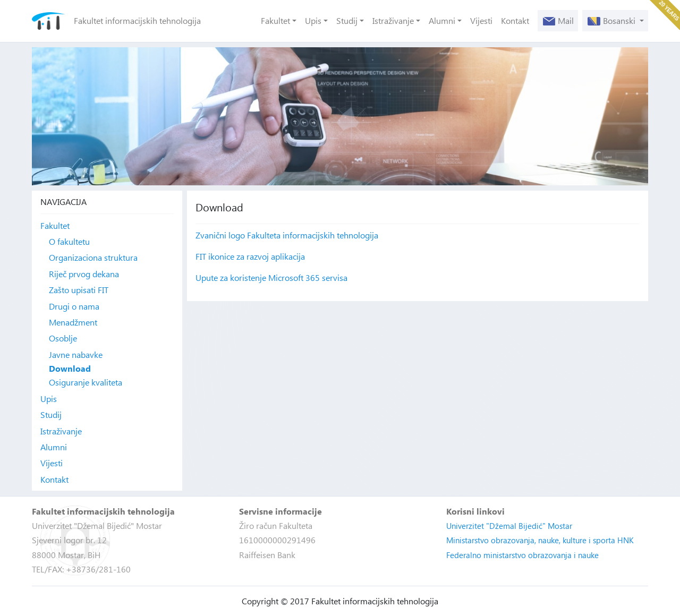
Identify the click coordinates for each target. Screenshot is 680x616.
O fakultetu (69, 241)
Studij (347, 20)
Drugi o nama (74, 306)
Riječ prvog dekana (84, 274)
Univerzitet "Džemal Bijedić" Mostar (509, 526)
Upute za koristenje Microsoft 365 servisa (271, 277)
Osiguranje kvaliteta (86, 382)
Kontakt (515, 20)
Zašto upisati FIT (79, 290)
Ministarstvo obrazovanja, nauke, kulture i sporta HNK (540, 540)
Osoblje (63, 338)
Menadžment (73, 322)
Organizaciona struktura (93, 257)
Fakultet (275, 20)
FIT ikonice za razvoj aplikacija (250, 256)
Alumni (442, 20)
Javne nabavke (76, 354)
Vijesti (481, 20)
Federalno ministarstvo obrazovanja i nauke (522, 555)
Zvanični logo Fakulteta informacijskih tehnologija (287, 235)
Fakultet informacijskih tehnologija (137, 20)
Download (70, 369)
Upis (313, 20)
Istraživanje (393, 20)
